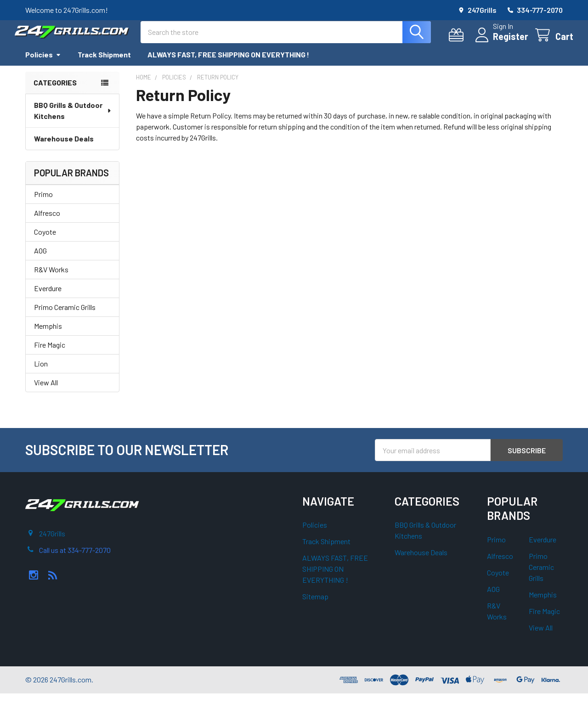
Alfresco (47, 223)
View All (46, 393)
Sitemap (315, 607)
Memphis (48, 336)
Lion (41, 374)
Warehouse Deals (64, 149)
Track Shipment (104, 65)
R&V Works (51, 280)
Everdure (48, 299)
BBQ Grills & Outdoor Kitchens (73, 121)
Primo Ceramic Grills (65, 318)
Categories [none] (55, 93)
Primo (43, 205)
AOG (40, 261)
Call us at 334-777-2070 (75, 560)
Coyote (45, 242)
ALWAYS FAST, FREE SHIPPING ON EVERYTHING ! (228, 65)
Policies (43, 65)
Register (500, 42)
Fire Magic (50, 355)
